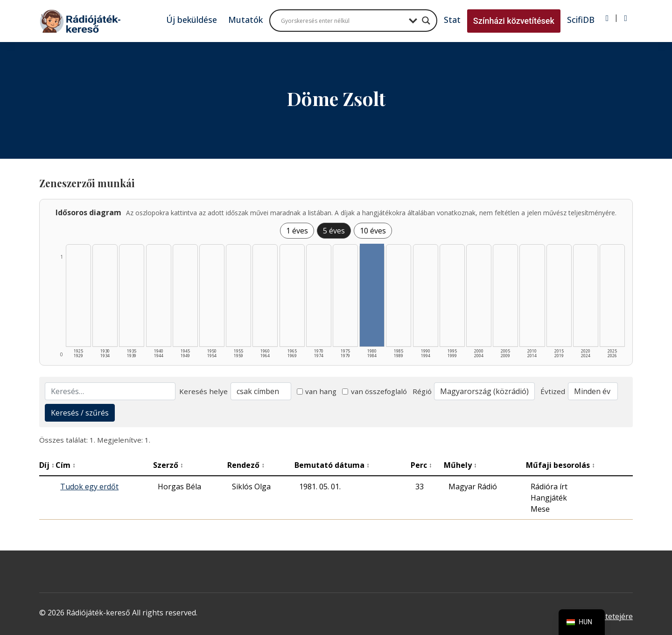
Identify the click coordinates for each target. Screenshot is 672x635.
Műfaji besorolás (560, 465)
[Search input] (343, 21)
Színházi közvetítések (514, 21)
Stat (452, 20)
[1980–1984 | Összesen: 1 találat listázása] (372, 295)
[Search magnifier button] (426, 21)
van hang (317, 391)
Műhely (460, 465)
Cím (66, 465)
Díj (47, 465)
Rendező (246, 465)
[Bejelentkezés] (607, 18)
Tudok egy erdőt (89, 487)
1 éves (297, 231)
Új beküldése (192, 20)
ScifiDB (581, 20)
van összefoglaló (374, 391)
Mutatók (245, 20)
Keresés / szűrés (80, 413)
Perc (421, 465)
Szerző (168, 465)
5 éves (334, 231)
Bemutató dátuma (332, 465)
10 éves (373, 231)
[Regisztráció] (626, 18)
